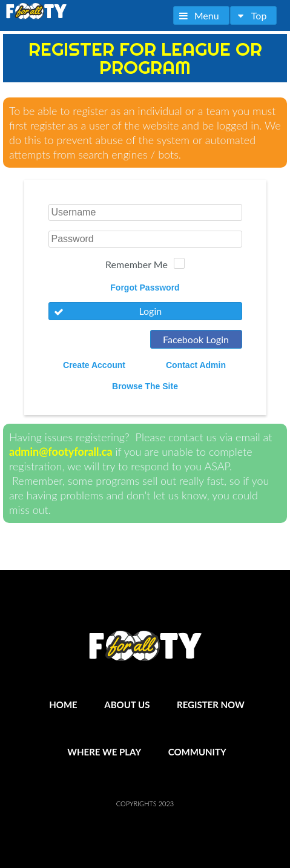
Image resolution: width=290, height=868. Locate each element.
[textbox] (145, 212)
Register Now (211, 705)
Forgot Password (145, 288)
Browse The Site (145, 386)
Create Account (94, 365)
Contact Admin (196, 365)
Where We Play (104, 752)
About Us (127, 705)
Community (197, 752)
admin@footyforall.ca (61, 452)
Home (63, 705)
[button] (201, 15)
